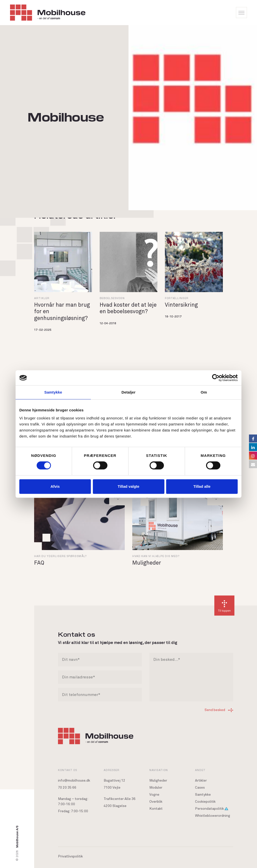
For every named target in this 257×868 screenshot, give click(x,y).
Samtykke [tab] (53, 392)
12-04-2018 (108, 323)
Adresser (112, 770)
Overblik (156, 802)
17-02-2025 (43, 330)
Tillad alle (202, 486)
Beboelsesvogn (112, 298)
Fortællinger (177, 298)
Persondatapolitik (212, 809)
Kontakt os (68, 770)
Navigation (159, 770)
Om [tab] (204, 392)
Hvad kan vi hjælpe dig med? (156, 556)
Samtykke (203, 795)
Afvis (55, 486)
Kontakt (156, 809)
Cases (200, 788)
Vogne (154, 795)
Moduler (156, 788)
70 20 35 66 (67, 788)
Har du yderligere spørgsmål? (60, 556)
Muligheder (158, 781)
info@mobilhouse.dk (74, 781)
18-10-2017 (173, 316)
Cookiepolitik (205, 802)
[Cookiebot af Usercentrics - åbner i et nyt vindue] (216, 378)
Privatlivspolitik (70, 856)
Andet (200, 770)
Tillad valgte (128, 486)
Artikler (42, 298)
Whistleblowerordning (213, 816)
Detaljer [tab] (128, 392)
